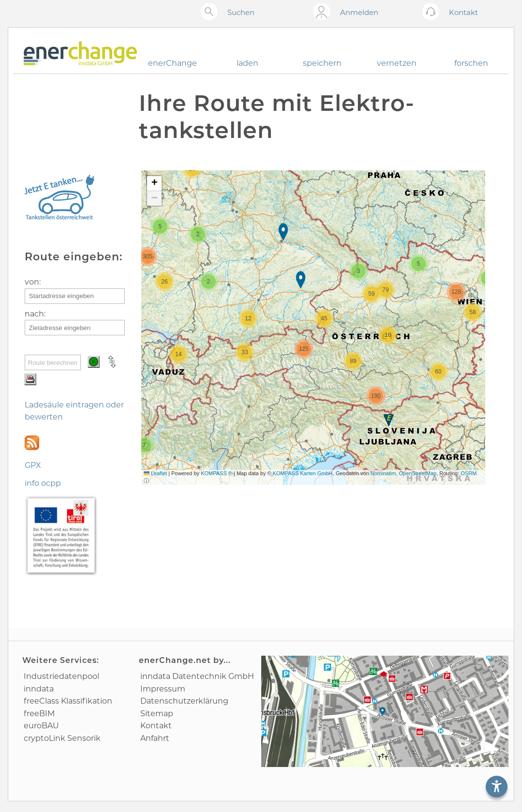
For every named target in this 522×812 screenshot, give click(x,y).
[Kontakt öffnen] (433, 12)
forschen (471, 63)
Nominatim (383, 473)
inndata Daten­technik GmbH (197, 676)
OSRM (469, 473)
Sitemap (157, 714)
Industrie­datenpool (61, 676)
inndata (39, 689)
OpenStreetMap (418, 473)
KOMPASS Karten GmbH (303, 473)
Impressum (163, 689)
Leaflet (155, 473)
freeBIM (39, 714)
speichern (322, 63)
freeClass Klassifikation (68, 701)
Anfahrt (155, 738)
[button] (284, 233)
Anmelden (359, 12)
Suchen (241, 12)
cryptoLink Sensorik (62, 738)
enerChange (172, 63)
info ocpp (43, 483)
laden (247, 63)
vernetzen (397, 63)
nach (34, 314)
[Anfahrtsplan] (385, 711)
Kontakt (156, 726)
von (32, 282)
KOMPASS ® (216, 473)
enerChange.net (175, 660)
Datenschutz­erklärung (184, 701)
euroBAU (41, 726)
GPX (33, 465)
